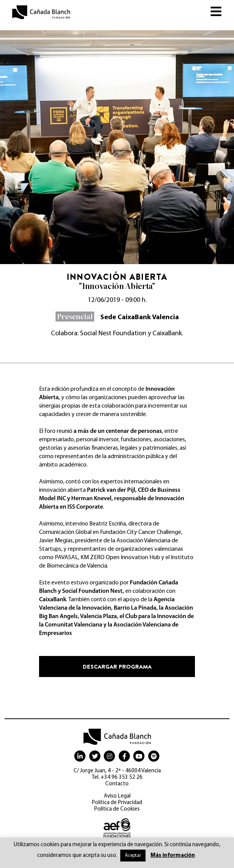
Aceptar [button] (133, 856)
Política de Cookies (117, 809)
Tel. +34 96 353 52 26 (117, 777)
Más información (173, 856)
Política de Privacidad (117, 803)
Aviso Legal (117, 796)
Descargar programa (117, 666)
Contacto (117, 784)
